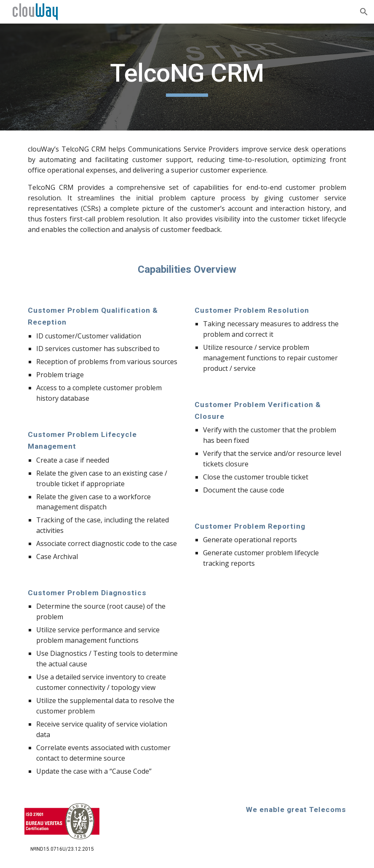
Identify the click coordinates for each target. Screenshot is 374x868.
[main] (187, 77)
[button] (364, 12)
